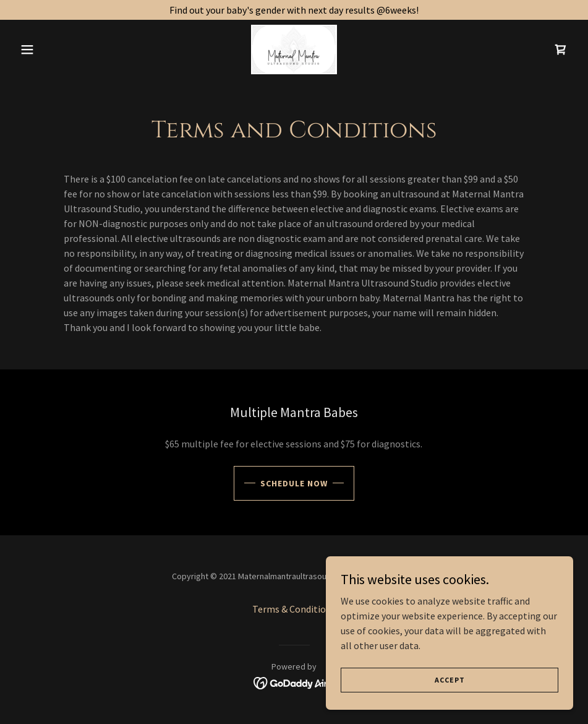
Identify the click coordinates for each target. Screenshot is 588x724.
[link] (294, 50)
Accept (450, 680)
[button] (57, 50)
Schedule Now (294, 483)
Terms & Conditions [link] (294, 609)
